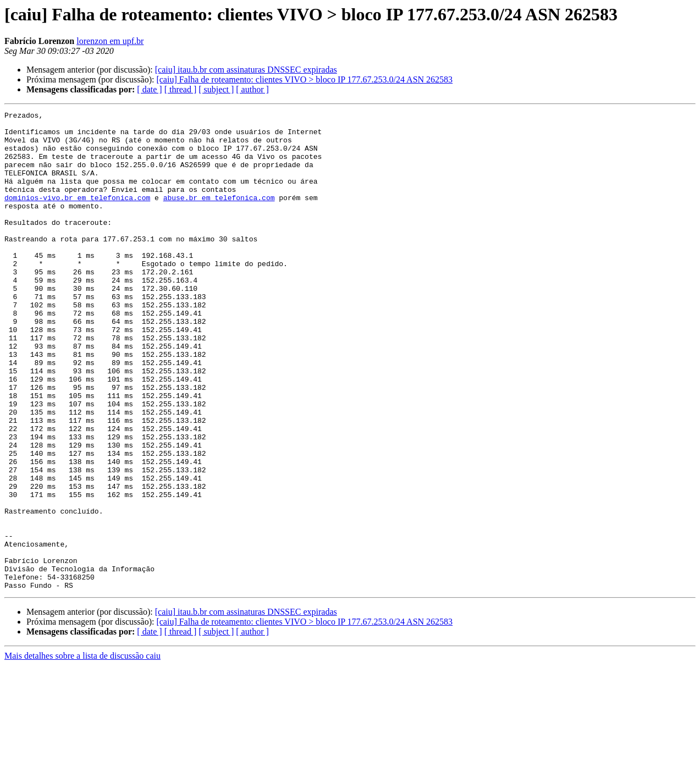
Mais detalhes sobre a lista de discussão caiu (82, 751)
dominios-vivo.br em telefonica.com (77, 216)
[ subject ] (216, 89)
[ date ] (149, 89)
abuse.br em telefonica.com (219, 216)
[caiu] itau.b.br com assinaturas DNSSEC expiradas (246, 70)
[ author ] (252, 89)
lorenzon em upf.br (110, 41)
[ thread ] (181, 89)
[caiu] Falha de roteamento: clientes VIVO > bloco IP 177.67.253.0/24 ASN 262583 (304, 79)
